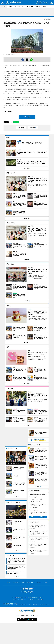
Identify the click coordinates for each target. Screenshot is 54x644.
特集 (44, 6)
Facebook (37, 3)
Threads (46, 3)
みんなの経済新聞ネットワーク (27, 632)
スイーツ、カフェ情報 (36, 491)
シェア (11, 122)
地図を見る (27, 117)
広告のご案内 (40, 621)
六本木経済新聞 (14, 2)
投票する (33, 508)
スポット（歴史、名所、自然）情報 (39, 504)
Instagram (43, 3)
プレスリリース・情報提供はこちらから (34, 619)
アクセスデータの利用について (20, 621)
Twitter (40, 3)
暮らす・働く (30, 6)
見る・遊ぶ (17, 6)
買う (23, 6)
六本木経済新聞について (18, 619)
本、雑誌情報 (34, 499)
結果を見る (43, 508)
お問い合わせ (32, 621)
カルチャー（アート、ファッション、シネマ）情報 (39, 496)
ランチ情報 (34, 488)
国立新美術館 (8, 112)
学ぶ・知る (38, 6)
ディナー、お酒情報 (36, 493)
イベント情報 (34, 501)
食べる (10, 6)
